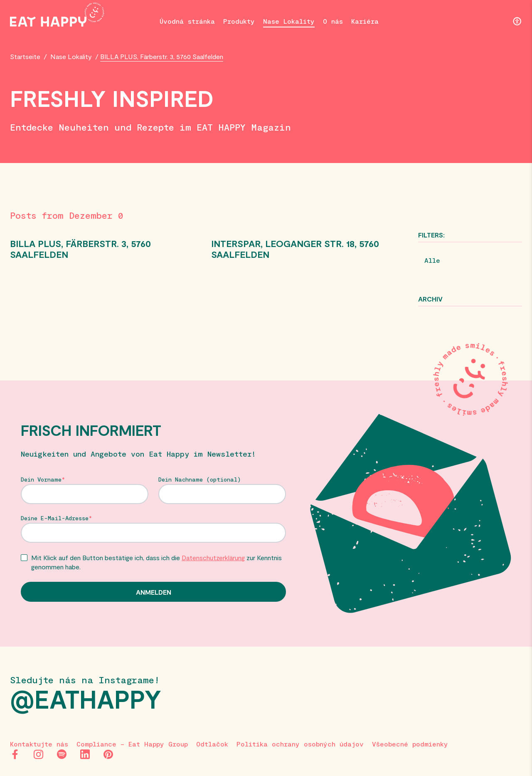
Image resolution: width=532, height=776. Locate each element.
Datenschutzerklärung (213, 557)
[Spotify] (62, 754)
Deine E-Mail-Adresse (55, 518)
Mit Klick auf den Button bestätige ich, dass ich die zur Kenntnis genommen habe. (156, 562)
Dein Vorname (41, 479)
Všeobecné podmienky (410, 744)
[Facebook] (15, 754)
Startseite (25, 56)
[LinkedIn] (85, 754)
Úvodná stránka (187, 21)
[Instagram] (38, 754)
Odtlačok (212, 744)
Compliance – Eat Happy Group (132, 744)
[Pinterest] (108, 754)
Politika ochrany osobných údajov (300, 744)
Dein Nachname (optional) (200, 479)
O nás (333, 21)
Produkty (239, 21)
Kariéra (365, 21)
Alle (432, 260)
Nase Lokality (289, 21)
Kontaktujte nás (39, 744)
